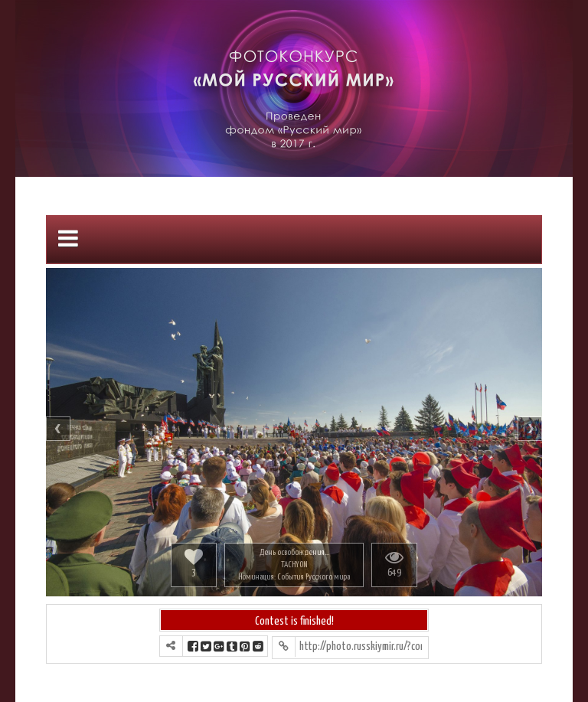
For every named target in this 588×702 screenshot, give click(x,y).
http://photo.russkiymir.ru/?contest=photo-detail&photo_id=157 (361, 646)
